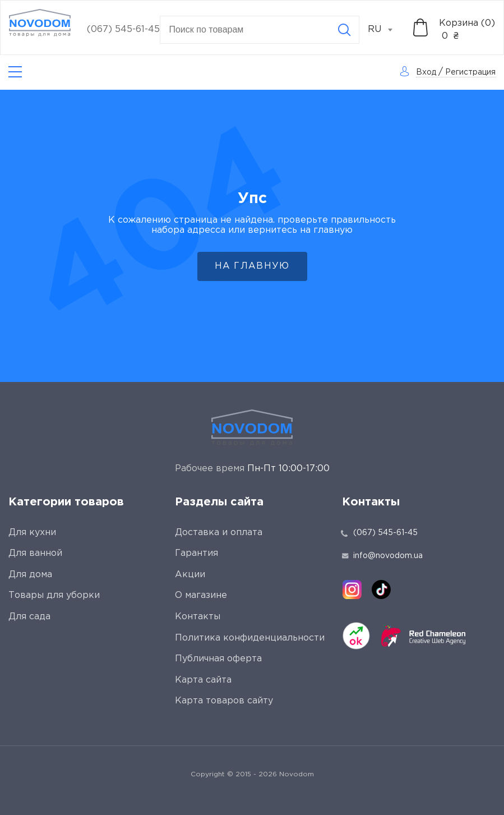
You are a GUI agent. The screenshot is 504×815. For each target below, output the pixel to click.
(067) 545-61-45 (123, 29)
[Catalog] (15, 72)
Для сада (29, 617)
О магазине (201, 595)
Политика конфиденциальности (250, 638)
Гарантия (196, 553)
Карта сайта (203, 680)
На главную (252, 266)
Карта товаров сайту (224, 701)
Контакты (198, 617)
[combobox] (386, 30)
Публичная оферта (218, 659)
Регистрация (470, 72)
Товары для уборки (54, 595)
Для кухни (32, 533)
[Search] (344, 30)
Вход (426, 72)
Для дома (30, 575)
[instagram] (352, 590)
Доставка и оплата (219, 533)
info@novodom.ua (382, 556)
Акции (190, 575)
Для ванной (35, 553)
